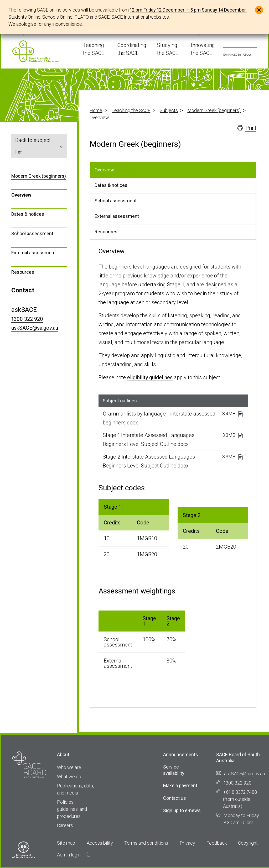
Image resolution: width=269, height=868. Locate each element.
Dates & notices (28, 214)
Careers (65, 825)
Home (96, 110)
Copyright (248, 843)
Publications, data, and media (75, 789)
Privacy (187, 843)
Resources (23, 272)
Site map (66, 843)
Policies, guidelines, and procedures (72, 809)
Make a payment (180, 785)
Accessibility (100, 843)
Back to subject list (39, 146)
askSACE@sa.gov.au (35, 328)
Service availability (174, 770)
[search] (237, 55)
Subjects (169, 110)
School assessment (32, 233)
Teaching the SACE (131, 110)
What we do (69, 777)
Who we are (69, 767)
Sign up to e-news (182, 810)
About (63, 754)
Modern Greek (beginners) (214, 110)
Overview (21, 195)
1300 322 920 (27, 319)
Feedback (217, 843)
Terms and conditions (146, 843)
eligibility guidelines (150, 377)
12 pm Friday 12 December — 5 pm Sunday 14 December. (188, 10)
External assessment (33, 253)
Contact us (175, 798)
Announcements (181, 754)
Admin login (74, 855)
